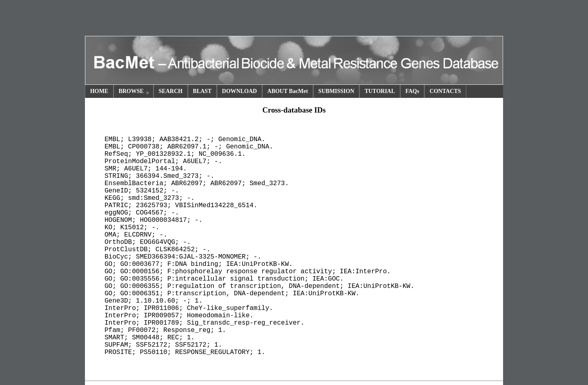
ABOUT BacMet (288, 91)
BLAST (202, 91)
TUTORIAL (380, 91)
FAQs (412, 91)
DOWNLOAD (240, 91)
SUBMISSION (336, 91)
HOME (99, 91)
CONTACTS (445, 91)
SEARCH (171, 91)
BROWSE (134, 92)
